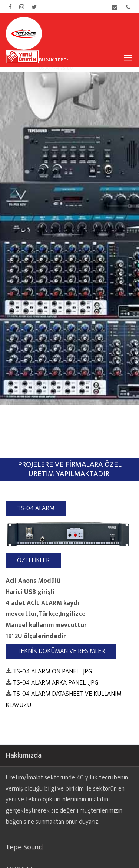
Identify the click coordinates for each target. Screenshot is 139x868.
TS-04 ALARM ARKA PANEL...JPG (56, 684)
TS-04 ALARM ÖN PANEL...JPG (52, 673)
